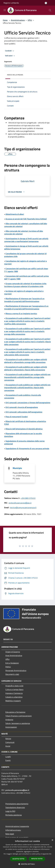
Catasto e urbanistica (14, 697)
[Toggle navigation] (5, 10)
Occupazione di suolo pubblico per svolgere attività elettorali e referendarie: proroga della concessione (26, 361)
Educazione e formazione (15, 712)
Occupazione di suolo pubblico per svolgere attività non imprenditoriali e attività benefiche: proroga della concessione (27, 377)
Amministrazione (18, 20)
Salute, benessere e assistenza (18, 723)
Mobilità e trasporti (13, 701)
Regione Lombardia (11, 3)
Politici (8, 667)
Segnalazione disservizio (15, 807)
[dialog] (27, 853)
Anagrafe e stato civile (14, 686)
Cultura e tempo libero (14, 689)
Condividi (10, 51)
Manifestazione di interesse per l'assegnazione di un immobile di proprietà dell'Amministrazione (26, 307)
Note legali (10, 834)
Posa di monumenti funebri (17, 417)
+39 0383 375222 (28, 498)
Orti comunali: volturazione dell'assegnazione (24, 412)
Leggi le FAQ (10, 811)
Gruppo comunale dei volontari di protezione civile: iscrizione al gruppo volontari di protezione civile (25, 285)
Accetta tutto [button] (18, 859)
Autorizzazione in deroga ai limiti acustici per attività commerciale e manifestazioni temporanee (26, 240)
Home (5, 20)
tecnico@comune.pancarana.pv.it (23, 508)
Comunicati (10, 742)
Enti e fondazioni (12, 663)
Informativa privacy (13, 830)
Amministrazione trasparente (17, 826)
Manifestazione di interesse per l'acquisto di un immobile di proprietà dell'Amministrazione (24, 300)
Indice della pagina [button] (15, 75)
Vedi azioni (10, 56)
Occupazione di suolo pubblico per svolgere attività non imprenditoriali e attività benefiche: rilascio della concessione (27, 388)
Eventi (8, 760)
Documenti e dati (12, 674)
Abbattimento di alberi (15, 214)
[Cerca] (50, 10)
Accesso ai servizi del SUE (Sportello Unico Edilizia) (26, 219)
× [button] (52, 840)
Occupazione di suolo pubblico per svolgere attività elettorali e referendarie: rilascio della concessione (26, 368)
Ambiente (9, 720)
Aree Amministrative (14, 655)
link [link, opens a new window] (50, 854)
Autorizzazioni (11, 727)
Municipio (17, 468)
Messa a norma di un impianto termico (21, 314)
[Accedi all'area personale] (46, 3)
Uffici (30, 20)
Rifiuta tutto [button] (37, 859)
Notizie (8, 739)
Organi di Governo (13, 652)
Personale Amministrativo (16, 670)
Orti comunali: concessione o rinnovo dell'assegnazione (28, 403)
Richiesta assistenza (14, 815)
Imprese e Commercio (14, 693)
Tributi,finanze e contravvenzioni (19, 716)
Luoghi (8, 757)
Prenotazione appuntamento (17, 804)
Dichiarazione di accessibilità (17, 838)
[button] (28, 864)
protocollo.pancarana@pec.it (20, 503)
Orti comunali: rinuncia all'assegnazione (22, 407)
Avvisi (8, 746)
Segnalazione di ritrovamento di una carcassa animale (27, 448)
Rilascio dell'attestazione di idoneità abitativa (24, 429)
